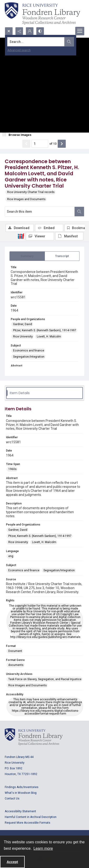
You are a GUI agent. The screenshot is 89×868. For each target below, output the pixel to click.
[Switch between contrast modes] (40, 31)
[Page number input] (40, 144)
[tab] (27, 256)
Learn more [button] (43, 848)
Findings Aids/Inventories (22, 787)
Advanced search (19, 50)
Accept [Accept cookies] (12, 862)
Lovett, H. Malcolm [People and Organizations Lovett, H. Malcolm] (49, 337)
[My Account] (30, 31)
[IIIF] (21, 236)
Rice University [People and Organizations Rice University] (23, 337)
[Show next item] (62, 144)
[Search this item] (40, 212)
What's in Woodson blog (21, 793)
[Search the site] (36, 42)
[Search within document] (79, 212)
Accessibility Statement (20, 811)
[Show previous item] (26, 144)
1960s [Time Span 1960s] (12, 469)
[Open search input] (9, 31)
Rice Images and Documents (26, 199)
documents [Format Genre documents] (16, 665)
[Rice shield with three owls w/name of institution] (42, 14)
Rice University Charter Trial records (31, 192)
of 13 (53, 144)
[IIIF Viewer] (40, 236)
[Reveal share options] (19, 31)
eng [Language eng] (11, 556)
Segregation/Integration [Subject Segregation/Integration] (29, 357)
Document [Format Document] (15, 651)
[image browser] (18, 135)
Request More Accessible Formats (28, 823)
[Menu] (80, 31)
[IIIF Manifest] (69, 236)
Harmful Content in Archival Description (31, 817)
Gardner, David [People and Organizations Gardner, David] (23, 324)
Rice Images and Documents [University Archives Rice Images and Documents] (28, 685)
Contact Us (12, 799)
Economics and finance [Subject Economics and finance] (29, 351)
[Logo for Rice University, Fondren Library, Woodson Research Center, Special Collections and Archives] (34, 737)
